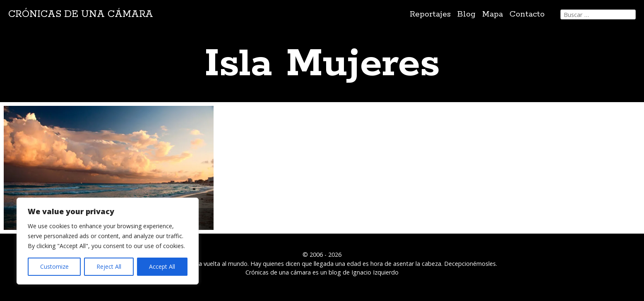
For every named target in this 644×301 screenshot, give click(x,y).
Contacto (527, 14)
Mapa (493, 14)
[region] (108, 241)
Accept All (162, 266)
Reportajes (430, 14)
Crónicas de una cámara (81, 14)
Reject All (109, 266)
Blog (466, 14)
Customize (54, 266)
